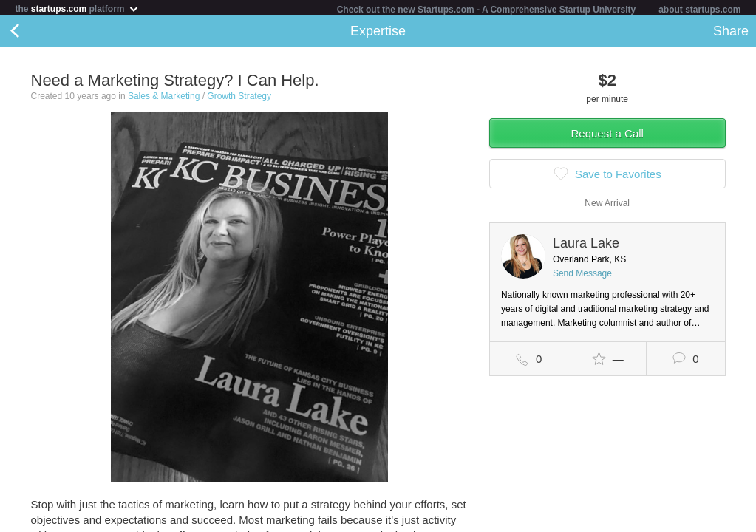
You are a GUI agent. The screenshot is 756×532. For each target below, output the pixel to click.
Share (731, 34)
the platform (77, 8)
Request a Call (607, 136)
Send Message (582, 276)
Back (30, 34)
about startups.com (699, 10)
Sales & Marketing (164, 99)
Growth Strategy (239, 99)
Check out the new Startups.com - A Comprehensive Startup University (487, 10)
